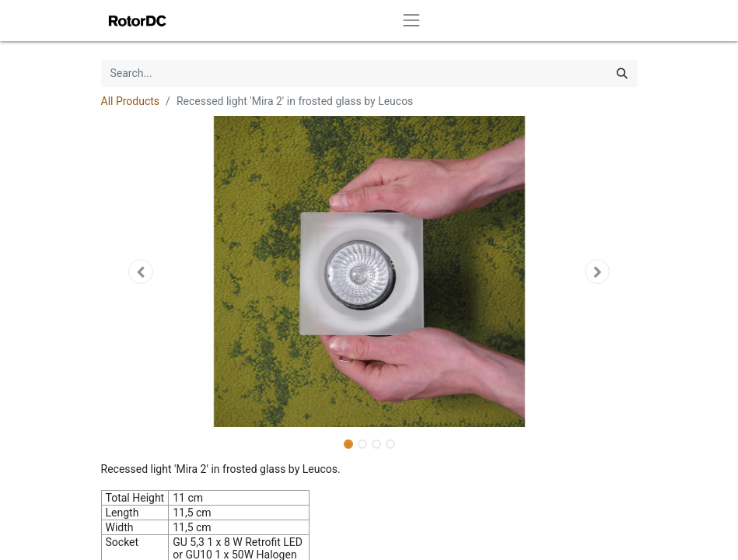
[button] (142, 271)
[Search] (622, 73)
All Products (131, 101)
